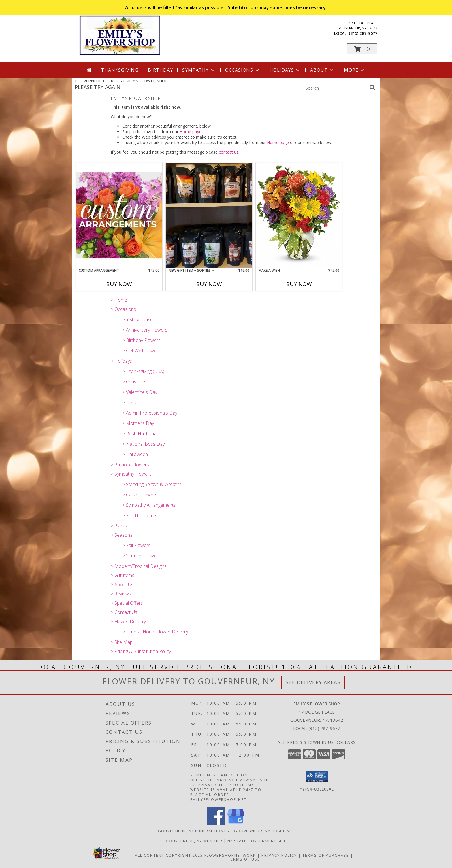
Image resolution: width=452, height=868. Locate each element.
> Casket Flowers (140, 495)
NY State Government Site (257, 841)
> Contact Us (124, 612)
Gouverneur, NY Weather (194, 841)
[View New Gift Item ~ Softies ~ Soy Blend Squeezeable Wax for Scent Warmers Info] (209, 215)
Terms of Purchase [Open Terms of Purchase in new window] (326, 855)
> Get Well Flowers (141, 351)
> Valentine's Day (140, 392)
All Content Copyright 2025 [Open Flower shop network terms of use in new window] (169, 855)
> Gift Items (123, 575)
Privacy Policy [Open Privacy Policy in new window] (279, 855)
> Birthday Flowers (141, 340)
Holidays (285, 70)
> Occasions (123, 309)
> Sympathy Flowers (131, 474)
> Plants (119, 526)
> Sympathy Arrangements (149, 505)
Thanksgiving (120, 70)
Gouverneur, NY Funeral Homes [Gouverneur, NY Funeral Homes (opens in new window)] (194, 831)
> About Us (122, 585)
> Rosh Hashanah (141, 434)
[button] (362, 49)
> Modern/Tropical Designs (139, 566)
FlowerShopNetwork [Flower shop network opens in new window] (230, 855)
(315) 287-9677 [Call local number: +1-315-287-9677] (363, 33)
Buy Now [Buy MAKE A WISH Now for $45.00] (299, 284)
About (322, 70)
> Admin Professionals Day (150, 413)
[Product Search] (336, 88)
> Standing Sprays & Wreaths (152, 484)
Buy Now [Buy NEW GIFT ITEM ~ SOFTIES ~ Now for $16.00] (209, 284)
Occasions (243, 70)
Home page (191, 132)
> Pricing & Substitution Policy (141, 651)
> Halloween (135, 454)
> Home (119, 300)
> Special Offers (127, 603)
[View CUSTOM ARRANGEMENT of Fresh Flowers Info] (119, 215)
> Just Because (138, 319)
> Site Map (122, 642)
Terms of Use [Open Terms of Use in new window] (244, 859)
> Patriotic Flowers (130, 465)
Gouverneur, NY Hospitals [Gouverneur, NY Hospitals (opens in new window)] (264, 831)
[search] (372, 88)
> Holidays (121, 361)
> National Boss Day (143, 444)
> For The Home (139, 515)
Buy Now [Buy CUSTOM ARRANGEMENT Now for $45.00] (119, 284)
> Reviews (121, 594)
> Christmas (134, 382)
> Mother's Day (138, 423)
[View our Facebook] (216, 824)
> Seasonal (122, 535)
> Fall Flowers (136, 545)
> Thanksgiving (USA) (143, 371)
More (354, 70)
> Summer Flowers (141, 556)
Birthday (160, 70)
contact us (229, 152)
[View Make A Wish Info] (299, 215)
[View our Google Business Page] (236, 824)
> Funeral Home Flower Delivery (155, 632)
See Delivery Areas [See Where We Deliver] (313, 682)
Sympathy (199, 70)
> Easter (131, 402)
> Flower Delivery (128, 621)
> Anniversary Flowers (145, 330)
